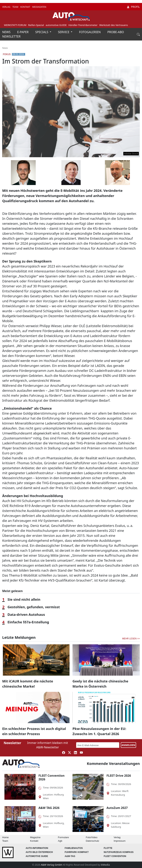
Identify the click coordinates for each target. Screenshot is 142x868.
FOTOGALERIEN (90, 32)
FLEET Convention (115, 856)
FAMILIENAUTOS (74, 848)
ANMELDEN (129, 745)
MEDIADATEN (39, 7)
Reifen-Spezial (36, 25)
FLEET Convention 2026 (51, 777)
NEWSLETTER (11, 36)
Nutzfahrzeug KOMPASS (119, 852)
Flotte (108, 848)
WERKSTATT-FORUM (15, 25)
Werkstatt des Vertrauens (114, 25)
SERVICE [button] (64, 32)
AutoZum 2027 (117, 808)
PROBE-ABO (116, 32)
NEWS (7, 32)
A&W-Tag (70, 856)
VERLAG (7, 7)
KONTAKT (26, 7)
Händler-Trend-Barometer (83, 25)
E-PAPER (23, 32)
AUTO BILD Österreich (39, 852)
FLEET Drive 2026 (119, 776)
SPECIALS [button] (42, 32)
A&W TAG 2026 (49, 808)
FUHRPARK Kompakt (77, 852)
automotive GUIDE (56, 25)
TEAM (16, 7)
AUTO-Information (37, 848)
